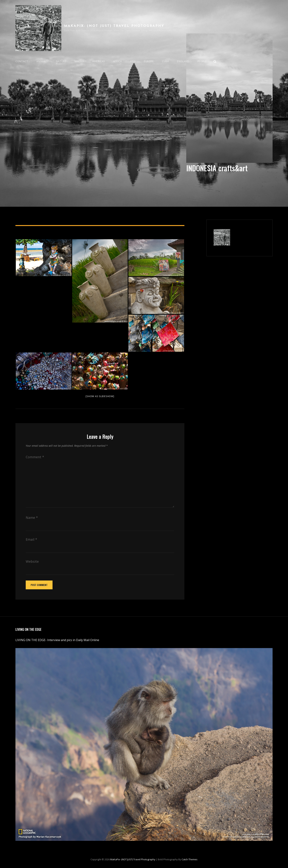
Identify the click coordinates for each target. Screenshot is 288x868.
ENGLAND (183, 61)
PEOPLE (202, 61)
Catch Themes (190, 859)
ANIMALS (42, 61)
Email (31, 539)
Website (32, 561)
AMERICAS (99, 61)
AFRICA (117, 61)
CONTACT (22, 61)
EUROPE (149, 61)
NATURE (61, 61)
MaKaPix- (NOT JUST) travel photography (114, 26)
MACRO (79, 61)
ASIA (133, 61)
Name (32, 518)
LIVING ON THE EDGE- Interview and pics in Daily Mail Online (58, 640)
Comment (35, 457)
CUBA (165, 61)
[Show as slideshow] (100, 396)
